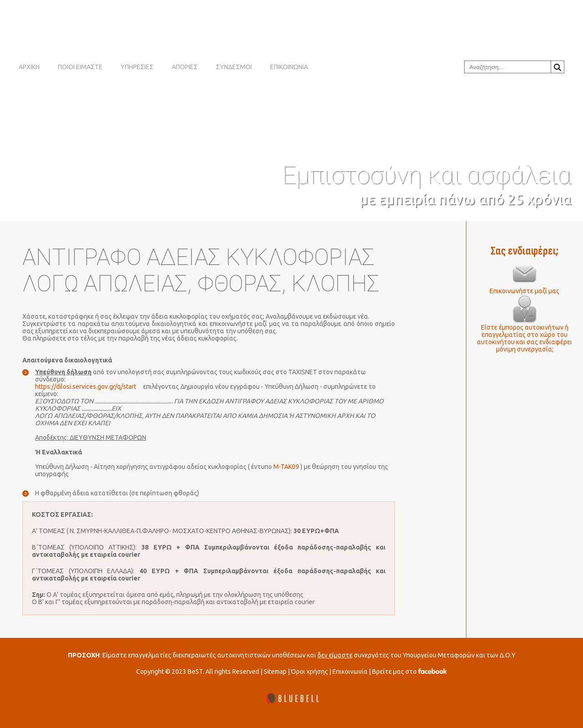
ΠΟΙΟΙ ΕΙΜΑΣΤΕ (80, 67)
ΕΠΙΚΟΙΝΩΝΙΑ (289, 67)
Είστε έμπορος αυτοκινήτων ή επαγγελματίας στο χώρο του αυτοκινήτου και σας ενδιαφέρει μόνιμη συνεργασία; (524, 338)
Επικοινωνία (350, 672)
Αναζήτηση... (557, 67)
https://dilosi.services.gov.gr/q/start (86, 387)
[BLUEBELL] (291, 699)
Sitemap (275, 672)
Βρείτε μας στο (409, 672)
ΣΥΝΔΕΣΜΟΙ (234, 67)
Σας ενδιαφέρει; (524, 251)
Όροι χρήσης (309, 672)
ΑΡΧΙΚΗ (29, 67)
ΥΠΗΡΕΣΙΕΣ (137, 67)
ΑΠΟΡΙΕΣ (185, 67)
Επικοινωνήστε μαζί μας (524, 291)
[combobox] (508, 67)
